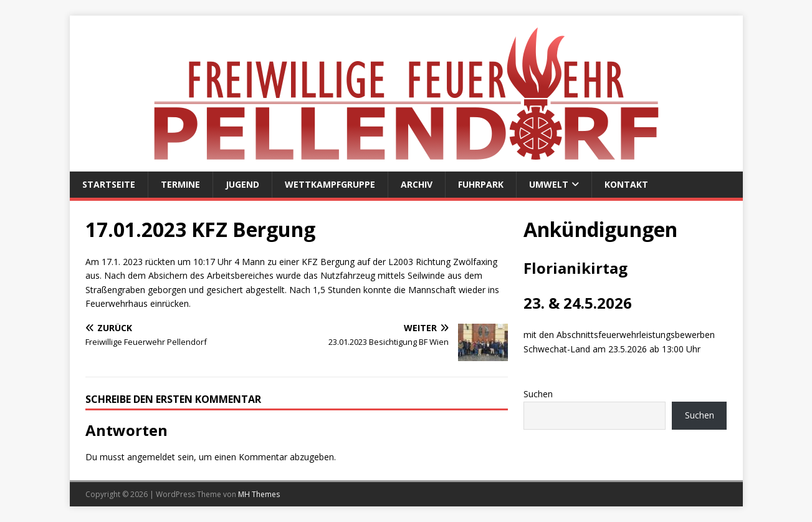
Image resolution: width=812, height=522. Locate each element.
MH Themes (259, 494)
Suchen (538, 394)
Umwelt (549, 184)
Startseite (109, 184)
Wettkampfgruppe (330, 184)
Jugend (242, 184)
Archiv (417, 184)
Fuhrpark (481, 184)
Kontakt (626, 184)
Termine (180, 184)
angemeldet (151, 457)
